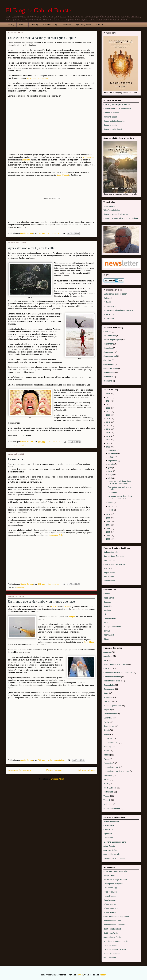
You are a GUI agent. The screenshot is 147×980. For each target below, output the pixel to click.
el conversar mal (110, 356)
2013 (109, 440)
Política (106, 780)
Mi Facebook (109, 314)
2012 (109, 443)
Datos (106, 693)
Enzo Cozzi (108, 838)
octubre (112, 457)
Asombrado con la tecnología (115, 664)
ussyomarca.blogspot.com (38, 78)
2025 (109, 397)
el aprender (108, 344)
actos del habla (110, 336)
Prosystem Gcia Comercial (114, 858)
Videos (106, 796)
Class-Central (109, 598)
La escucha (15, 459)
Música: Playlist (110, 912)
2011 (109, 447)
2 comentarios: (54, 584)
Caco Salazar (109, 825)
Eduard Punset (63, 175)
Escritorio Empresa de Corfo (115, 842)
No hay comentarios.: (56, 760)
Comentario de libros (112, 681)
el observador (109, 364)
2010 (109, 514)
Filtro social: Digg (110, 888)
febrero (111, 506)
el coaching (108, 348)
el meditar (107, 360)
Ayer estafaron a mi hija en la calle (31, 248)
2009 (109, 518)
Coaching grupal (110, 117)
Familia (106, 722)
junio (111, 471)
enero (111, 510)
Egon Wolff (108, 834)
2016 (109, 429)
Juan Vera (108, 568)
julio (110, 468)
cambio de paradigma (112, 340)
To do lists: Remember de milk (116, 941)
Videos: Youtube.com (112, 954)
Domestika (108, 606)
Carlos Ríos (108, 829)
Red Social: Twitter (111, 933)
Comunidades (109, 685)
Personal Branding (50, 25)
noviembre (113, 453)
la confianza (108, 377)
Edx (105, 614)
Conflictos (107, 332)
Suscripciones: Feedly (112, 937)
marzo (111, 503)
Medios (106, 751)
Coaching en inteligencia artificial (117, 104)
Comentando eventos (112, 677)
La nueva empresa (111, 743)
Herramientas (109, 726)
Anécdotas (108, 656)
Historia (107, 730)
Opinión (107, 755)
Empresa (107, 710)
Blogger (102, 975)
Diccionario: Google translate (115, 880)
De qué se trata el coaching (114, 121)
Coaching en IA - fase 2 (113, 129)
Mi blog (11, 25)
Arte (105, 660)
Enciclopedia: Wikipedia (113, 884)
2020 (109, 415)
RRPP (106, 784)
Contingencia (109, 689)
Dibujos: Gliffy (109, 875)
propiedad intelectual (112, 808)
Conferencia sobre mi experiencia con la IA (121, 218)
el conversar (108, 352)
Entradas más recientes (19, 770)
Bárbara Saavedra (111, 552)
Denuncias (108, 697)
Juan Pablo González (112, 854)
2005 (109, 532)
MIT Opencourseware (112, 627)
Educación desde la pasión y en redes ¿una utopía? (42, 38)
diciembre (113, 450)
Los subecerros (110, 306)
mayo (111, 475)
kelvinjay (80, 975)
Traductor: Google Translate (115, 949)
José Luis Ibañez (110, 850)
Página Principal (54, 770)
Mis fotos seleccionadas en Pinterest (118, 310)
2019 (109, 419)
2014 (109, 436)
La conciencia (109, 206)
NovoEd (107, 631)
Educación (108, 701)
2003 (109, 539)
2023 (109, 404)
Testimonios (67, 25)
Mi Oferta (22, 25)
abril (110, 478)
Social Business (110, 788)
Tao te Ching (89, 642)
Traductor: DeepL (110, 945)
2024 (109, 401)
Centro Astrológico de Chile (114, 564)
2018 (109, 422)
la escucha (108, 381)
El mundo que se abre (112, 706)
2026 (109, 394)
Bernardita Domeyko (112, 821)
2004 (109, 535)
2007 (109, 525)
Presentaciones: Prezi (112, 921)
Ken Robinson (88, 157)
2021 (109, 412)
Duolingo (107, 610)
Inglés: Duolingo (110, 896)
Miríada (107, 623)
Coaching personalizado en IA (116, 214)
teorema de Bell (55, 535)
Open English (109, 635)
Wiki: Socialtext (110, 958)
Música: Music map (111, 908)
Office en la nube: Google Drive (116, 917)
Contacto (100, 25)
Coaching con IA (110, 125)
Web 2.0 (107, 804)
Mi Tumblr (107, 302)
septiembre (113, 461)
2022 (109, 408)
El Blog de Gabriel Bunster (40, 10)
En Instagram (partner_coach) (115, 294)
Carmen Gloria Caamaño (114, 556)
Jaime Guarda (109, 846)
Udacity (107, 639)
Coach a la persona (111, 113)
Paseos (107, 759)
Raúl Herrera (109, 577)
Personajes (108, 763)
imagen (72, 617)
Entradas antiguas (86, 770)
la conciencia (109, 373)
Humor (106, 734)
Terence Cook (109, 581)
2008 (109, 521)
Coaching (35, 25)
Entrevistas (108, 718)
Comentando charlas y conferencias (118, 673)
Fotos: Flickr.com (110, 892)
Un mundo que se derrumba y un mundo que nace (41, 602)
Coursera (107, 602)
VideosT (107, 800)
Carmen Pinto (109, 560)
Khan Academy (110, 618)
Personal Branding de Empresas (117, 771)
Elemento (26, 160)
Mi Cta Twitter (109, 318)
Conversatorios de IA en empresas (117, 109)
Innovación (108, 738)
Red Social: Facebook (112, 929)
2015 (109, 433)
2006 (109, 528)
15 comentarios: (54, 442)
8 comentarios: (54, 233)
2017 (109, 426)
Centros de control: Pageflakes (116, 871)
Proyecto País (109, 573)
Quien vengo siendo (84, 25)
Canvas (107, 594)
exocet (67, 607)
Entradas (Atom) (57, 779)
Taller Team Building (112, 210)
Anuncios (107, 652)
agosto (111, 464)
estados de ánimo (111, 369)
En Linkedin (108, 298)
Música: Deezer (110, 904)
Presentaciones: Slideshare (114, 925)
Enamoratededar (110, 714)
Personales (21, 445)
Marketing (107, 747)
